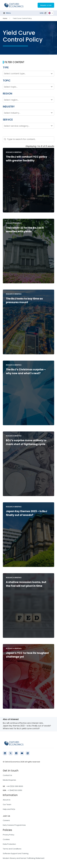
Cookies (6, 839)
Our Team (7, 804)
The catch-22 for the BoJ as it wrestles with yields (25, 230)
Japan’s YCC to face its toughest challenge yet (27, 655)
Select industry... (28, 113)
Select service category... (28, 126)
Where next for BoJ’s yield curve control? (21, 728)
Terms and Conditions (12, 849)
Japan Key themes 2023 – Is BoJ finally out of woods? (26, 513)
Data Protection (9, 844)
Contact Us (7, 775)
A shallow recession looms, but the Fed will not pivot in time (26, 584)
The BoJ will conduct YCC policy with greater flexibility (26, 159)
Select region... (28, 100)
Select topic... (28, 87)
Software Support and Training (16, 853)
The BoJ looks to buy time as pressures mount (24, 301)
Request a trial (46, 5)
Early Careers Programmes (14, 825)
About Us (7, 800)
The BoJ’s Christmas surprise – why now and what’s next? (26, 371)
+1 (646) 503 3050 (15, 790)
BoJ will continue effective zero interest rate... (23, 723)
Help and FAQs (9, 809)
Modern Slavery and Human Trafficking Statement (24, 858)
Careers (6, 820)
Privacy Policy (9, 835)
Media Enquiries (9, 780)
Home (5, 18)
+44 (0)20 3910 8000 (15, 786)
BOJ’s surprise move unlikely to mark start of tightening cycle (26, 442)
